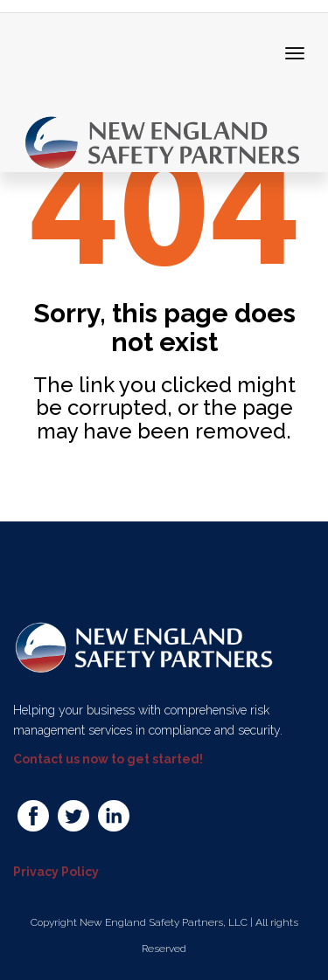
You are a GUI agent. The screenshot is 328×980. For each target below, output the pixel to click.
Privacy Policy (56, 872)
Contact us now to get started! (108, 759)
